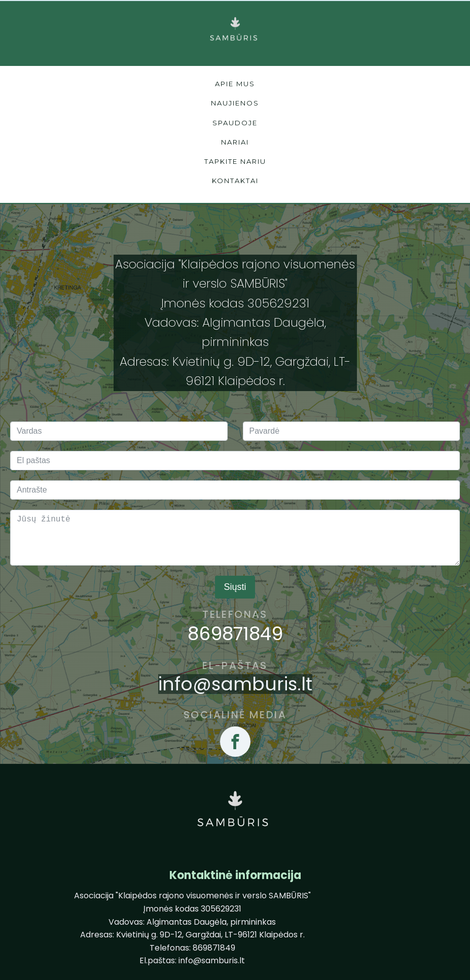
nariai (235, 142)
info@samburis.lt (235, 684)
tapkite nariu (235, 161)
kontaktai (235, 181)
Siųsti (235, 587)
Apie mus (235, 84)
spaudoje (235, 123)
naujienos (235, 103)
